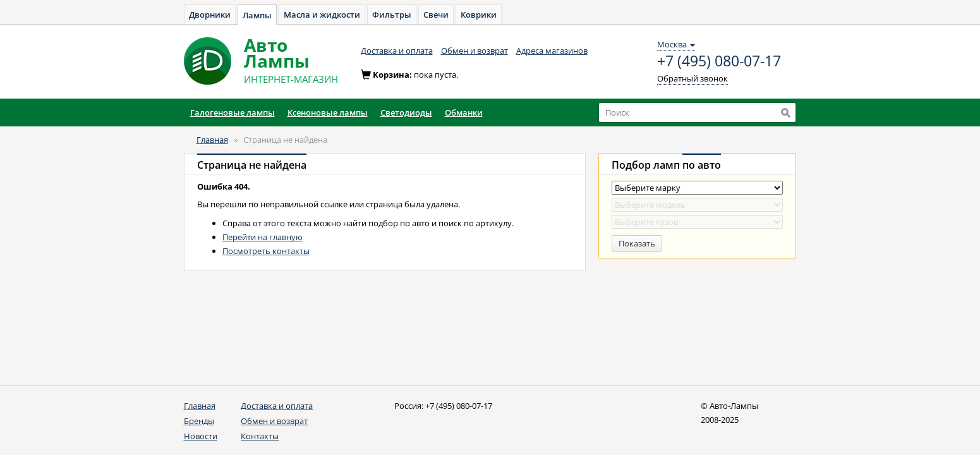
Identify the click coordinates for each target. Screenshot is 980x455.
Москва (676, 44)
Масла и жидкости (322, 15)
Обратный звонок (693, 78)
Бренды (199, 421)
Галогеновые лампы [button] (233, 112)
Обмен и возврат (475, 51)
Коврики (479, 15)
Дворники (210, 15)
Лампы (257, 15)
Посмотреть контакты (266, 251)
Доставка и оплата (397, 51)
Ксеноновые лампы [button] (328, 112)
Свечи (436, 15)
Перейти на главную (263, 237)
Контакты (260, 436)
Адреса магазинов (552, 51)
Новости (201, 436)
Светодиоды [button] (406, 112)
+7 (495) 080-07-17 (719, 61)
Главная (212, 140)
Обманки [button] (464, 112)
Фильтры (392, 15)
